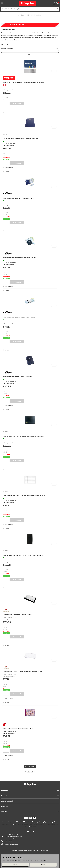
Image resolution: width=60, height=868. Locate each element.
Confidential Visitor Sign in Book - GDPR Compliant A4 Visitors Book (23, 82)
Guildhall (6, 432)
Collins (5, 134)
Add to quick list (8, 108)
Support (4, 796)
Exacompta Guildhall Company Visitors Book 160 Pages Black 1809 (23, 555)
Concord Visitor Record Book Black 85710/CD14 (17, 615)
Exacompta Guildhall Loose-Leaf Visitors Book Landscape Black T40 (24, 436)
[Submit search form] (57, 9)
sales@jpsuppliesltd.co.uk (12, 844)
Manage (15, 865)
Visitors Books (12, 90)
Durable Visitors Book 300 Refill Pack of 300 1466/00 (19, 317)
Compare (6, 112)
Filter (30, 55)
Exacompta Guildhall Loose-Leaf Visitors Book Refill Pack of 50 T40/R (24, 496)
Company (4, 791)
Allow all (43, 865)
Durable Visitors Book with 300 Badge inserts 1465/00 (19, 258)
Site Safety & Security (38, 15)
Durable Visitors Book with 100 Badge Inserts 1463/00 (19, 198)
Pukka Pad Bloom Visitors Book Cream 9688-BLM (18, 729)
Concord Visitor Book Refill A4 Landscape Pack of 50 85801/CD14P (23, 672)
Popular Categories (8, 801)
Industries (5, 806)
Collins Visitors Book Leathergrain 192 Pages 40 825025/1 (20, 139)
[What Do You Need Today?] (30, 9)
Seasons (4, 811)
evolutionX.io (45, 851)
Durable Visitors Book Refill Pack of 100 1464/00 (17, 377)
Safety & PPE (25, 15)
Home (18, 15)
